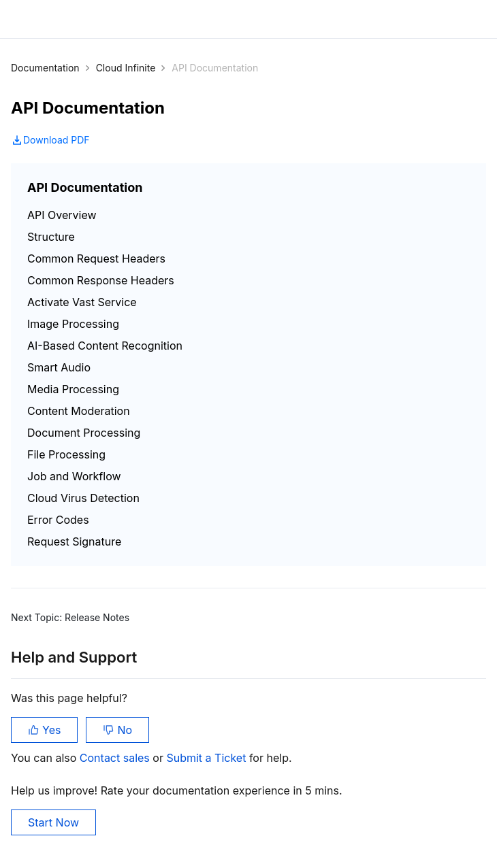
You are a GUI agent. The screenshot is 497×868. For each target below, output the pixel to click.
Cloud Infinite (126, 68)
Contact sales (116, 758)
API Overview (62, 215)
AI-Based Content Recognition (105, 346)
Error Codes (58, 520)
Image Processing (73, 324)
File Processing (66, 454)
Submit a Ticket (207, 758)
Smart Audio (59, 367)
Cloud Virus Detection (83, 498)
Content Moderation (79, 411)
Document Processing (84, 433)
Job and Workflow (74, 476)
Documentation (45, 68)
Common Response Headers (101, 280)
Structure (51, 237)
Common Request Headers (96, 258)
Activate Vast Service (82, 302)
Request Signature (74, 541)
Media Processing (73, 389)
